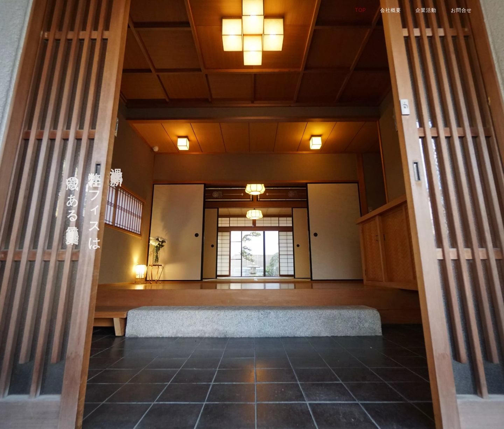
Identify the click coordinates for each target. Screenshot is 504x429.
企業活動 (426, 10)
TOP (360, 10)
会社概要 (391, 10)
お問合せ (461, 10)
